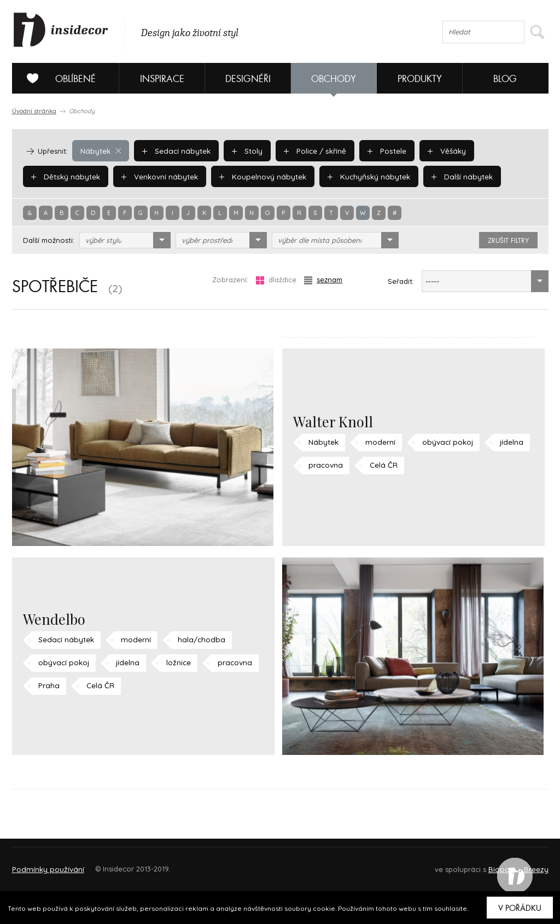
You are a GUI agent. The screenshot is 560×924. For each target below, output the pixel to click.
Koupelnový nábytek (258, 176)
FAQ (530, 864)
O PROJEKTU (44, 864)
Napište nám (113, 864)
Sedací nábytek (174, 150)
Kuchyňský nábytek (362, 176)
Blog (505, 79)
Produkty (420, 79)
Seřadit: (401, 281)
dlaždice (276, 280)
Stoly (244, 150)
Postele (381, 150)
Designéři (248, 79)
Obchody (334, 79)
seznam (323, 280)
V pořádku (520, 908)
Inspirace (162, 79)
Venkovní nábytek (157, 176)
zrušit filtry (508, 241)
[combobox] (125, 240)
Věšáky (440, 150)
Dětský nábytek (65, 176)
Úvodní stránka (34, 111)
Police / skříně (311, 150)
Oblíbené (57, 78)
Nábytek (100, 150)
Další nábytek (453, 176)
